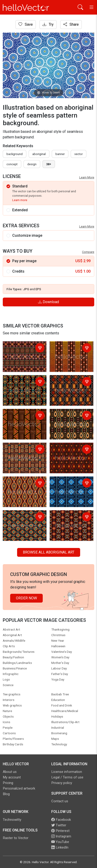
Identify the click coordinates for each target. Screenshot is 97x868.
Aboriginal (39, 154)
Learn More (87, 177)
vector (79, 154)
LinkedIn (60, 847)
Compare (88, 252)
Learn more (20, 200)
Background (15, 154)
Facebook (61, 820)
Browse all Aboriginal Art (49, 552)
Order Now (26, 598)
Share (71, 24)
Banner (60, 154)
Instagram (61, 836)
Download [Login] (48, 302)
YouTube (60, 842)
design (32, 164)
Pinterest (60, 831)
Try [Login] (48, 24)
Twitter (59, 825)
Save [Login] (26, 24)
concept (12, 164)
